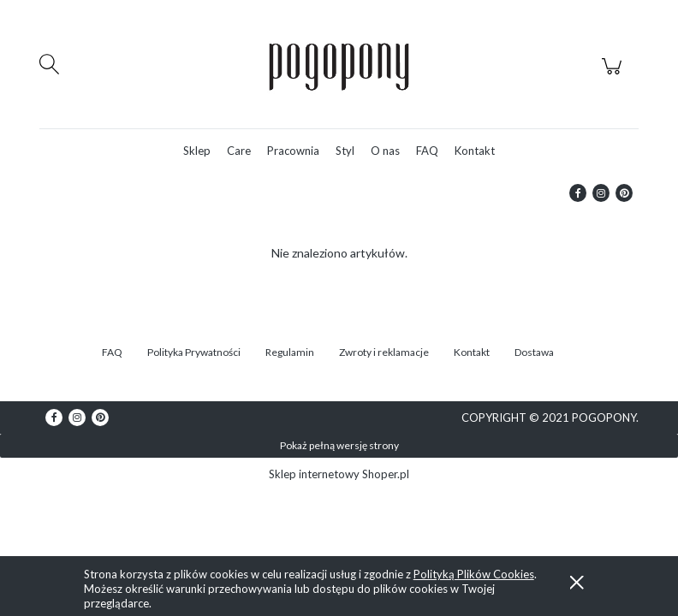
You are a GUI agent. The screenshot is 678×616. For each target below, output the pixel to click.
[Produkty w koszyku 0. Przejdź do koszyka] (614, 75)
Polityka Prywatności (194, 352)
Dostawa (534, 352)
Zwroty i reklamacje (384, 352)
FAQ (112, 352)
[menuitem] (197, 151)
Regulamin (290, 352)
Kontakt (472, 352)
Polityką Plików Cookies (474, 574)
